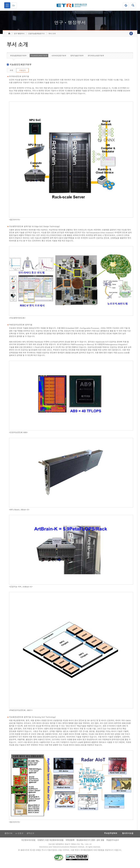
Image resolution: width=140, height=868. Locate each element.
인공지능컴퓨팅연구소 (37, 36)
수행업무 (22, 73)
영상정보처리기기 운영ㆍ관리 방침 (90, 843)
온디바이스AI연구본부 (96, 58)
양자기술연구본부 (77, 58)
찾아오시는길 (127, 836)
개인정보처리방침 (28, 843)
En (14, 5)
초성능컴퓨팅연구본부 (18, 58)
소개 (11, 73)
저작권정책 (70, 843)
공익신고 (31, 836)
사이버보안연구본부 (59, 58)
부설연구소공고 (113, 843)
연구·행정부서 (19, 36)
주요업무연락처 (109, 836)
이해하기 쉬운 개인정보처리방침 (51, 843)
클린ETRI (8, 836)
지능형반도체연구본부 (39, 58)
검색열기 (133, 5)
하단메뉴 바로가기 (0, 0)
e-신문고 (20, 836)
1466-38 (88, 847)
